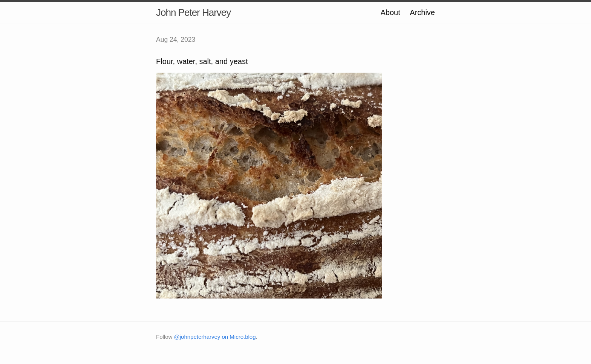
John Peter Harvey (193, 12)
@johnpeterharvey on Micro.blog (215, 337)
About (390, 12)
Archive (422, 12)
